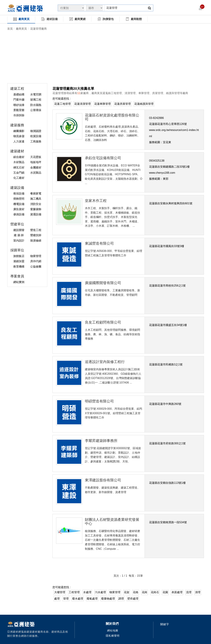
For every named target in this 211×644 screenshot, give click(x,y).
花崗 (145, 592)
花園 (165, 592)
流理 (189, 592)
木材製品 (19, 162)
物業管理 (36, 256)
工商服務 (36, 142)
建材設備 (49, 19)
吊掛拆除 (19, 115)
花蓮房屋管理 (122, 104)
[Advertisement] (106, 57)
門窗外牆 (19, 100)
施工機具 (36, 199)
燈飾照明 (19, 199)
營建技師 (36, 235)
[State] (71, 8)
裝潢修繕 (36, 241)
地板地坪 (36, 162)
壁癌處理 (133, 599)
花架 (127, 592)
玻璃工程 (36, 100)
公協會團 (36, 267)
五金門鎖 (19, 173)
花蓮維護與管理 (144, 104)
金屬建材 (36, 168)
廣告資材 (19, 209)
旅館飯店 (19, 256)
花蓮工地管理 (62, 104)
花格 (136, 592)
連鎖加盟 (19, 261)
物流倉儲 (19, 136)
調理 (121, 599)
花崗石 (155, 592)
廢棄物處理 (108, 599)
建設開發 (19, 230)
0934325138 (157, 161)
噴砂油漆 (19, 105)
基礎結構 (19, 94)
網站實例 (19, 282)
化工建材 (19, 178)
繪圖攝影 (19, 131)
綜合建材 (19, 157)
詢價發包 (105, 19)
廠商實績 (77, 19)
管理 (66, 599)
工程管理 (74, 592)
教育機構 (19, 267)
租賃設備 (36, 136)
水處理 (87, 592)
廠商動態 (134, 19)
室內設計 (19, 241)
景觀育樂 (19, 110)
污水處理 (100, 592)
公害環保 (36, 110)
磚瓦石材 (19, 168)
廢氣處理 (92, 599)
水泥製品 (36, 173)
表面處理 (177, 592)
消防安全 (36, 204)
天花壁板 (36, 157)
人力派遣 (19, 142)
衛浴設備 (19, 194)
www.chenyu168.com (162, 173)
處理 (57, 599)
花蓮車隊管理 (102, 104)
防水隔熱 (36, 105)
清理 (198, 592)
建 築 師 (19, 235)
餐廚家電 (36, 194)
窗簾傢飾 (36, 209)
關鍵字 (165, 624)
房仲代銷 (36, 261)
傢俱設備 (19, 214)
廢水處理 (78, 599)
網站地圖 (113, 630)
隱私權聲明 (113, 636)
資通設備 (36, 214)
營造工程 (36, 230)
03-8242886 (156, 118)
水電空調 (36, 94)
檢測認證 (36, 131)
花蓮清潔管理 (82, 104)
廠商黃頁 (21, 19)
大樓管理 (60, 592)
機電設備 (19, 204)
